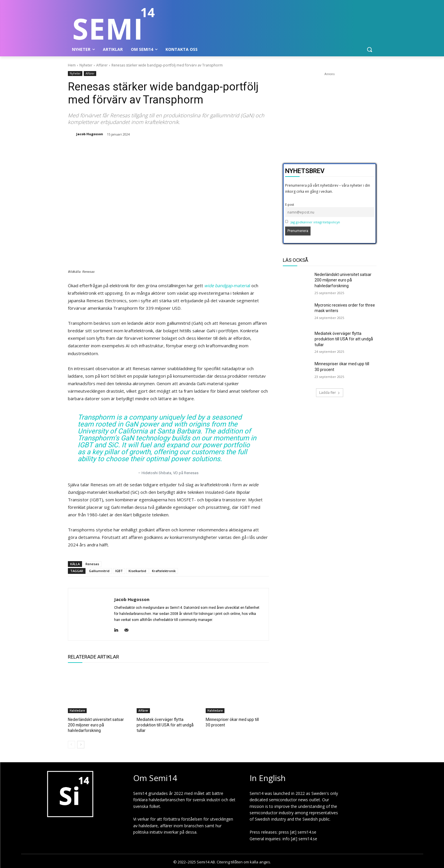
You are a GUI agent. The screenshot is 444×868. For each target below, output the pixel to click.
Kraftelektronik (164, 571)
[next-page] (81, 744)
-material (227, 285)
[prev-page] (71, 744)
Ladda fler (330, 393)
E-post (290, 204)
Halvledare (77, 711)
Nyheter (86, 65)
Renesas (92, 564)
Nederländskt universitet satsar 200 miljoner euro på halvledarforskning (94, 725)
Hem (72, 65)
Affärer (102, 65)
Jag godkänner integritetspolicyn (315, 222)
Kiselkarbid (137, 571)
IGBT (119, 571)
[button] (369, 49)
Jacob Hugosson (90, 134)
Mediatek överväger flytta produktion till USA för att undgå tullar (344, 339)
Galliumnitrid (99, 571)
